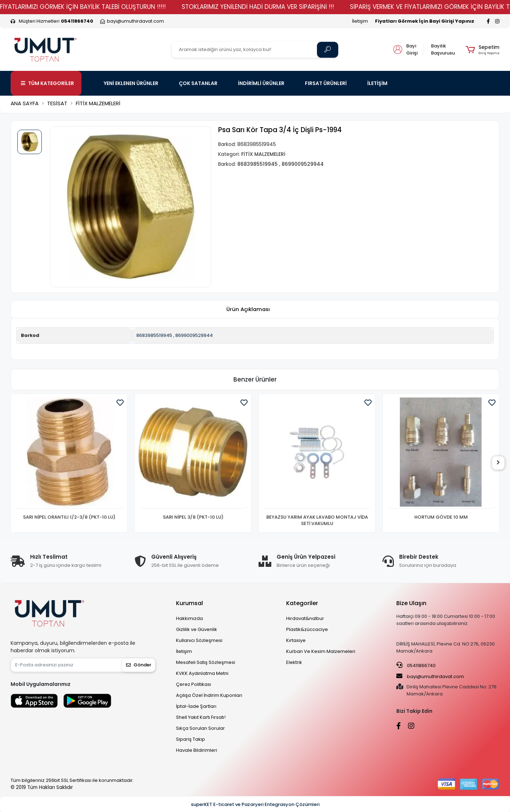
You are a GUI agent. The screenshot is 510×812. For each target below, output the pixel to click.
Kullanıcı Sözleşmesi (199, 640)
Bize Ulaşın (411, 603)
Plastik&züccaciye (307, 629)
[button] (483, 50)
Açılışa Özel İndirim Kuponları (209, 695)
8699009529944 (194, 335)
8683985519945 (154, 335)
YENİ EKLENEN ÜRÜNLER (131, 83)
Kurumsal (189, 603)
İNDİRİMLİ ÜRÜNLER (261, 83)
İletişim (360, 21)
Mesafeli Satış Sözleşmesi (206, 662)
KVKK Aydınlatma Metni (202, 673)
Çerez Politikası (194, 684)
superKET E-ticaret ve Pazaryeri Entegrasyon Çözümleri (255, 804)
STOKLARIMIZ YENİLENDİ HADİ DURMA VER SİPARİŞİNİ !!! (274, 7)
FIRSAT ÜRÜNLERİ (326, 83)
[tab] (248, 309)
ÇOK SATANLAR (198, 83)
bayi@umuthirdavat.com (430, 676)
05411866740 (416, 665)
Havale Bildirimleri (197, 750)
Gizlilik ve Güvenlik (197, 629)
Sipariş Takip (191, 739)
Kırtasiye (296, 640)
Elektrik (294, 662)
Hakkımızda (189, 618)
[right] (499, 463)
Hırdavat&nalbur (305, 618)
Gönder (139, 665)
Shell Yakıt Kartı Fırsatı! (201, 717)
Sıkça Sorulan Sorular (200, 728)
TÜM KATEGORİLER (47, 83)
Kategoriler (302, 603)
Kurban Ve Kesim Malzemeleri (321, 651)
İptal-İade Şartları (196, 706)
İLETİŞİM (377, 83)
